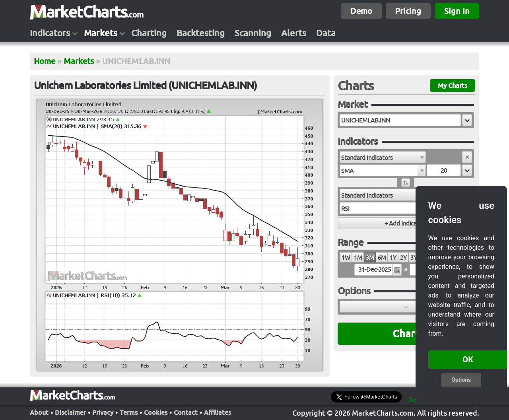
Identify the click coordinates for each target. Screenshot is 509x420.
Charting (149, 33)
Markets (101, 33)
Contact (186, 412)
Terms (129, 412)
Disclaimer (70, 412)
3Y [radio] (414, 258)
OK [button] (468, 360)
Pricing (408, 11)
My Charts (453, 86)
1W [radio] (346, 258)
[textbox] (400, 120)
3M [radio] (370, 258)
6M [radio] (382, 258)
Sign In (457, 11)
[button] (467, 120)
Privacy (103, 412)
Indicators (50, 33)
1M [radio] (358, 258)
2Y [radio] (403, 258)
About (39, 412)
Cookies (156, 412)
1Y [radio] (393, 258)
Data (326, 33)
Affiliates (218, 412)
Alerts (294, 33)
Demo (361, 11)
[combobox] (383, 157)
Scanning (253, 33)
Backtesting (201, 33)
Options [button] (461, 380)
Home (45, 61)
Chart (406, 333)
